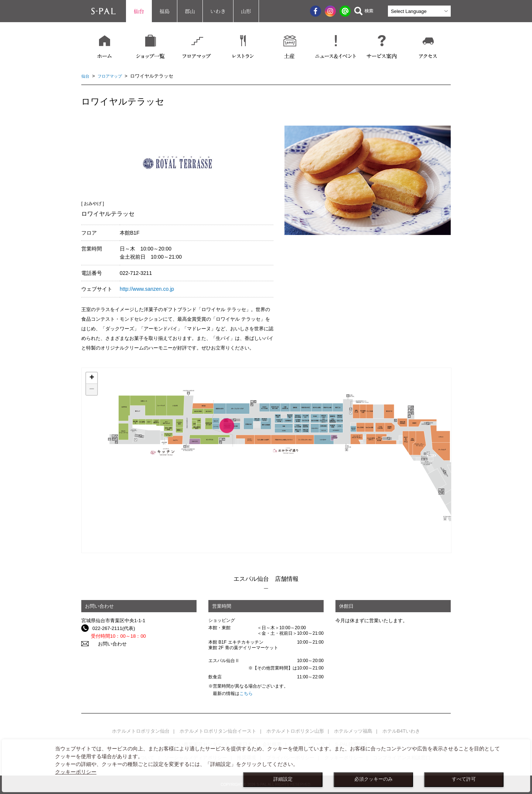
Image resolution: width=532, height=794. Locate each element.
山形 (246, 11)
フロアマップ (113, 76)
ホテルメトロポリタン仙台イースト (218, 731)
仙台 (139, 11)
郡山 (190, 11)
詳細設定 (283, 779)
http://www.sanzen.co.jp (147, 289)
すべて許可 (464, 779)
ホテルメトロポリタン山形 (295, 731)
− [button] (92, 389)
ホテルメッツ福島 (353, 731)
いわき (218, 11)
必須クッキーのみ (374, 779)
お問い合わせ (107, 644)
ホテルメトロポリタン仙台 (141, 731)
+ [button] (92, 378)
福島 (164, 11)
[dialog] (266, 766)
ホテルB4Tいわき (401, 731)
